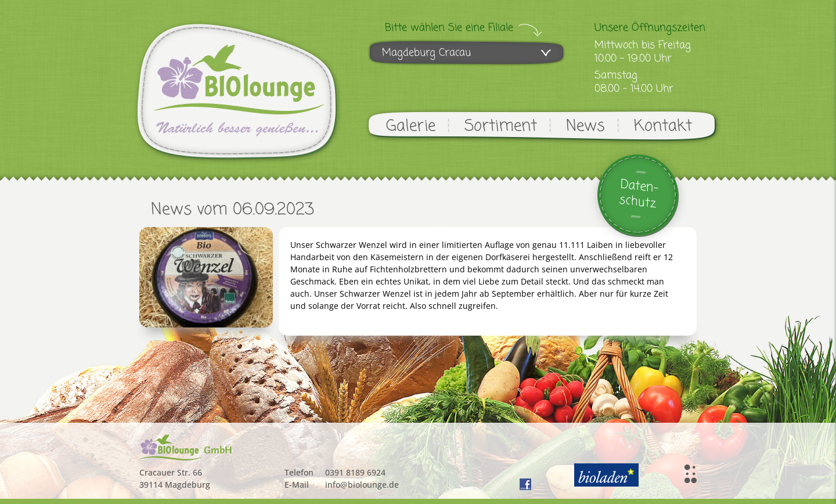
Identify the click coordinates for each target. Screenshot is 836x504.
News (585, 126)
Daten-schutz (639, 194)
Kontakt (663, 126)
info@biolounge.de (362, 485)
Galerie (411, 126)
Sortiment (501, 126)
